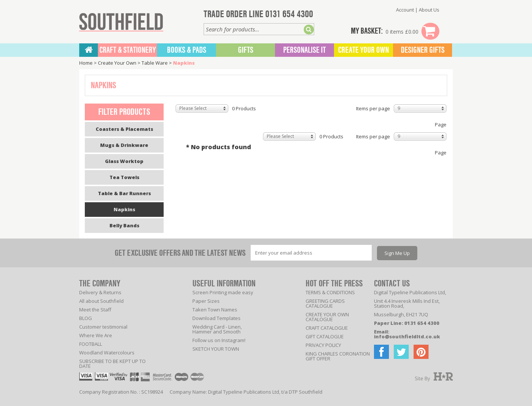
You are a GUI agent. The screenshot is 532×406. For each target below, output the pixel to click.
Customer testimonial (103, 327)
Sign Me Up (397, 253)
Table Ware (155, 63)
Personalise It (304, 50)
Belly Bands (124, 225)
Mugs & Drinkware (124, 145)
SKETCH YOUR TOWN (216, 349)
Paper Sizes (206, 301)
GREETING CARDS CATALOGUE (325, 303)
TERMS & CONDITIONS (330, 292)
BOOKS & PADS (187, 50)
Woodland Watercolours (107, 353)
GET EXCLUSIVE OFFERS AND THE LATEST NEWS (180, 253)
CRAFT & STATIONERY (128, 50)
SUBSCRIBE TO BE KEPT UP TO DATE (112, 364)
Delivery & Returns (100, 292)
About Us (429, 10)
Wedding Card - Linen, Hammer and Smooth (217, 329)
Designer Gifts (423, 50)
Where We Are (96, 335)
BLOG (86, 318)
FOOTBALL (91, 344)
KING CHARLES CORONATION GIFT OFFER (338, 356)
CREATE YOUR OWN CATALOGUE (327, 317)
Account (405, 10)
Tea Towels (124, 177)
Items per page (373, 108)
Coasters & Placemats (124, 129)
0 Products (244, 108)
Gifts (246, 50)
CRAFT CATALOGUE (327, 328)
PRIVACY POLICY (323, 345)
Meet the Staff (95, 310)
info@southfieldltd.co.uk (407, 336)
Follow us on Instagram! (219, 340)
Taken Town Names (215, 310)
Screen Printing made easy (223, 292)
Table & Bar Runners (124, 193)
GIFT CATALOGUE (325, 336)
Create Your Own (364, 50)
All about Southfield (101, 301)
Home (86, 63)
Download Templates (216, 318)
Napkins (184, 63)
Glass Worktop (124, 161)
